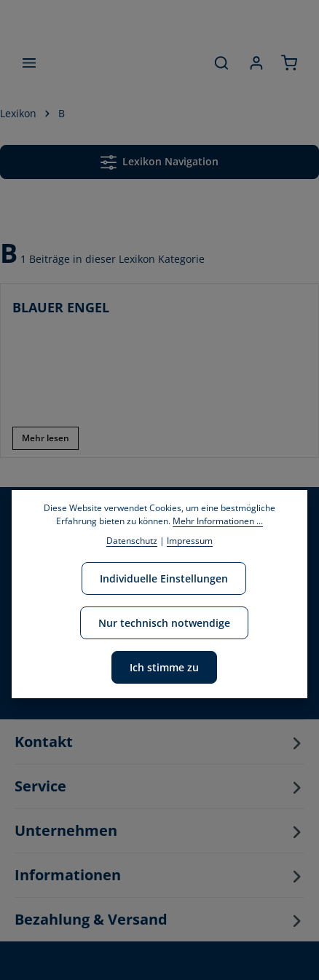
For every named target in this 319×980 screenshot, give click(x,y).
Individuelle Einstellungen (164, 578)
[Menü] (29, 63)
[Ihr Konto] (256, 63)
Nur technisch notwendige (164, 623)
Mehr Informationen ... (218, 521)
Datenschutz (132, 541)
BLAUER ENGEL (61, 307)
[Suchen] (221, 63)
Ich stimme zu (164, 667)
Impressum (190, 541)
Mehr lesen (46, 438)
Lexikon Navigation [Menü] (159, 162)
